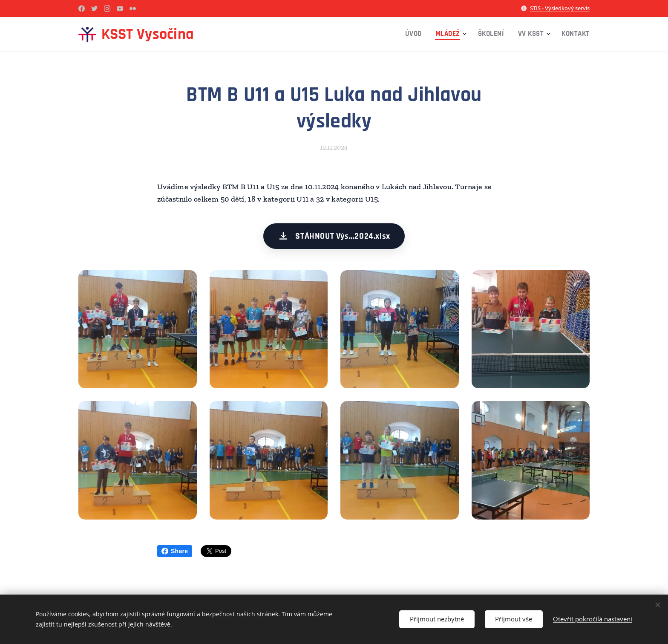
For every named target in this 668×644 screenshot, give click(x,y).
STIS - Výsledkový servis (560, 8)
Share (175, 551)
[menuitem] (526, 35)
